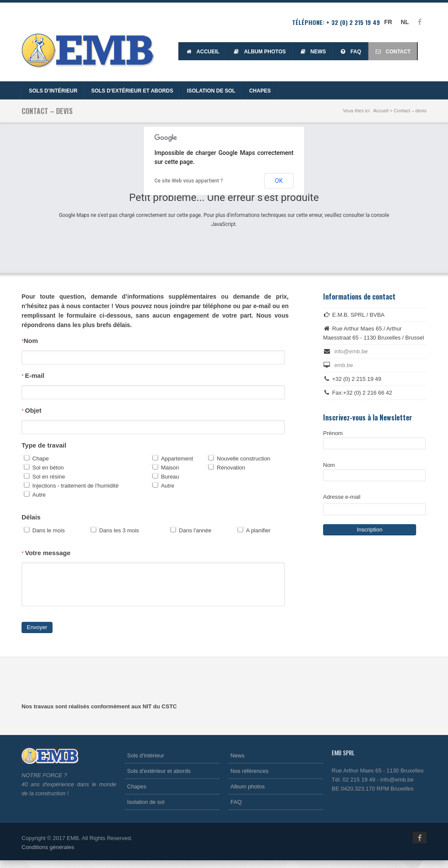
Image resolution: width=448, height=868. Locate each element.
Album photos (259, 52)
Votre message (46, 553)
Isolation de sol (211, 91)
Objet (31, 410)
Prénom (374, 440)
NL (405, 22)
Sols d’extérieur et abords (132, 91)
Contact (393, 52)
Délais (31, 517)
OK (279, 181)
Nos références (249, 779)
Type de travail (44, 445)
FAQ (351, 52)
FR (388, 22)
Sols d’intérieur (53, 91)
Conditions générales (48, 855)
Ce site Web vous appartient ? (189, 181)
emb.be (344, 365)
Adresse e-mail (342, 497)
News (313, 52)
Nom (30, 341)
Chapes (260, 91)
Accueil (202, 52)
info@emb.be (351, 351)
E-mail (33, 375)
